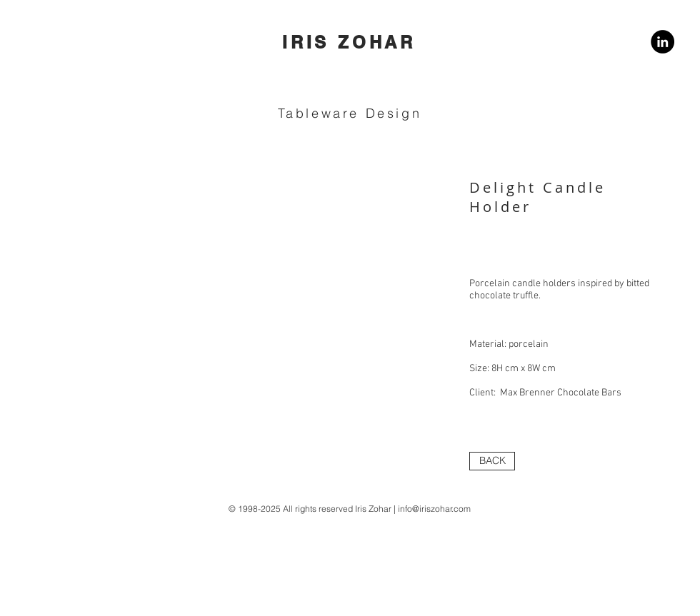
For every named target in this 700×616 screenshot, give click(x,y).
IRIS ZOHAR (349, 42)
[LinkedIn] (662, 42)
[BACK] (492, 461)
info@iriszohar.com (434, 509)
